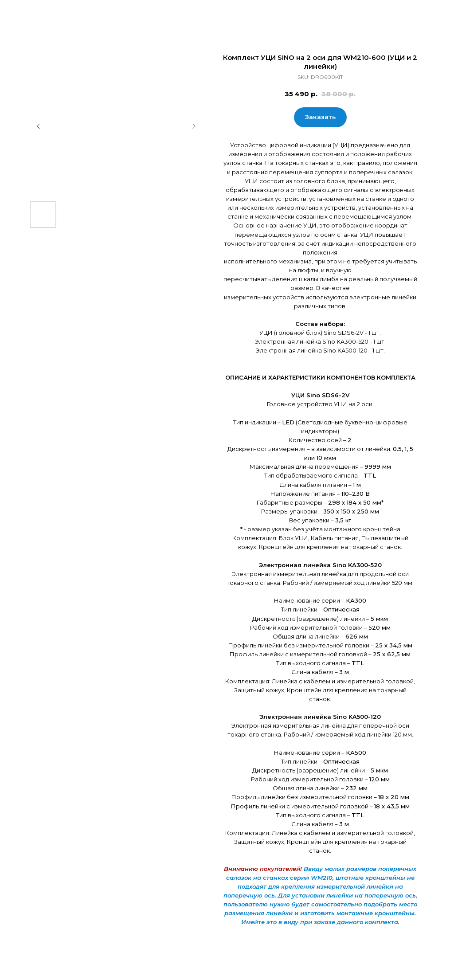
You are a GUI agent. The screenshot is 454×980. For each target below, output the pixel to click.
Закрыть (27, 13)
